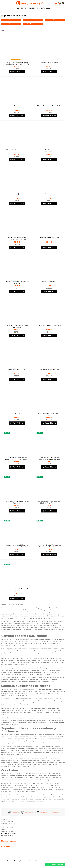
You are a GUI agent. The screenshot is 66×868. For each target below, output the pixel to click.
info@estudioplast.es (8, 833)
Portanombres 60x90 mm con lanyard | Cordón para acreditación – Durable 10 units (17, 459)
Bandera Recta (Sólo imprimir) (49, 369)
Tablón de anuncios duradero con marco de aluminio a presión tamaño (17, 63)
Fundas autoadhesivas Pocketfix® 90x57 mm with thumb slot (49, 502)
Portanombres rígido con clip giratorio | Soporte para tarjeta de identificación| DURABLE (49, 459)
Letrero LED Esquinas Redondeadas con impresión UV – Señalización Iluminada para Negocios (49, 547)
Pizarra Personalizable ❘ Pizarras (49, 238)
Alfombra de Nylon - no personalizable (49, 151)
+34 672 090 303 (7, 835)
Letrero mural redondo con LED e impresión (17, 590)
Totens (55, 20)
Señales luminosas (33, 24)
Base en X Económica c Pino (17, 369)
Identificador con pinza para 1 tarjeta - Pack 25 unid (17, 502)
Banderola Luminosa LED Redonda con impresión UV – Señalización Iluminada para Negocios (17, 547)
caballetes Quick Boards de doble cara (49, 414)
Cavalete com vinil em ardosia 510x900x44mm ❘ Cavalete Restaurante (17, 240)
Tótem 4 (17, 413)
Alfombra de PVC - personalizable (17, 150)
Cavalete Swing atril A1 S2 (49, 282)
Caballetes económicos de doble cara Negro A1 (17, 283)
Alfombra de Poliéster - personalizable (49, 106)
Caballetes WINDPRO (49, 194)
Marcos (33, 20)
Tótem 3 (17, 106)
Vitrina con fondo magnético (49, 62)
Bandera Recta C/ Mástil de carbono (49, 326)
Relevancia (6, 31)
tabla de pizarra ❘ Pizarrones (17, 194)
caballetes (11, 20)
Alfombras (11, 24)
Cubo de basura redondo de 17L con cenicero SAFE (17, 327)
